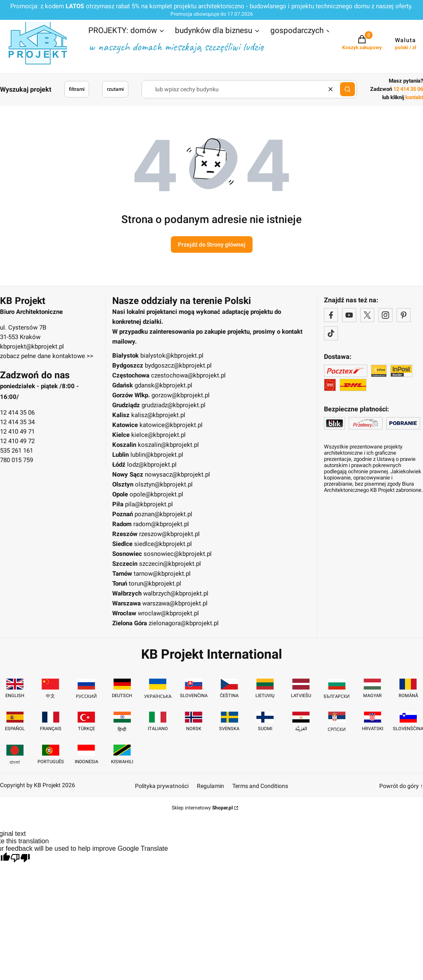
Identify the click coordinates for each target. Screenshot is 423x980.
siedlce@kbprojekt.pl (163, 544)
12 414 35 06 (17, 413)
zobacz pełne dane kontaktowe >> (47, 356)
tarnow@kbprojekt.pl (162, 574)
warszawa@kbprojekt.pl (175, 603)
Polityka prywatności (162, 786)
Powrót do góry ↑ (401, 786)
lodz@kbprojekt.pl (152, 465)
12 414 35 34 (17, 422)
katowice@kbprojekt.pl (171, 425)
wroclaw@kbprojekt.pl (168, 613)
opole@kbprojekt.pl (156, 494)
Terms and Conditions (260, 786)
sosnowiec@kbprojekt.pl (178, 554)
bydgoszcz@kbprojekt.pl (178, 365)
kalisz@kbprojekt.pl (158, 415)
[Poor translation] (20, 859)
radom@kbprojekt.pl (161, 524)
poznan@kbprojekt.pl (163, 514)
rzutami (115, 89)
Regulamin (210, 786)
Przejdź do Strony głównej (212, 244)
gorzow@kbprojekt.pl (181, 395)
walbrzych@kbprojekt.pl (176, 593)
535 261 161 (17, 451)
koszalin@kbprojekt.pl (168, 445)
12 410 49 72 (17, 441)
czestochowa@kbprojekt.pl (188, 375)
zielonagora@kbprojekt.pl (184, 623)
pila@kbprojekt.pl (149, 504)
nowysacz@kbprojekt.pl (177, 475)
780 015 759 (17, 460)
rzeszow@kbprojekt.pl (169, 534)
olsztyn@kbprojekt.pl (164, 484)
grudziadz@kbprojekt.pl (174, 405)
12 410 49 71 (17, 432)
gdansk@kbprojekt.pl (163, 385)
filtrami (77, 89)
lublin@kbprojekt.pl (157, 455)
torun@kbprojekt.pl (155, 584)
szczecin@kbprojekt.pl (170, 564)
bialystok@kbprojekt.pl (172, 356)
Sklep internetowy (202, 808)
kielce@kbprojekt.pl (158, 435)
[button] (127, 31)
